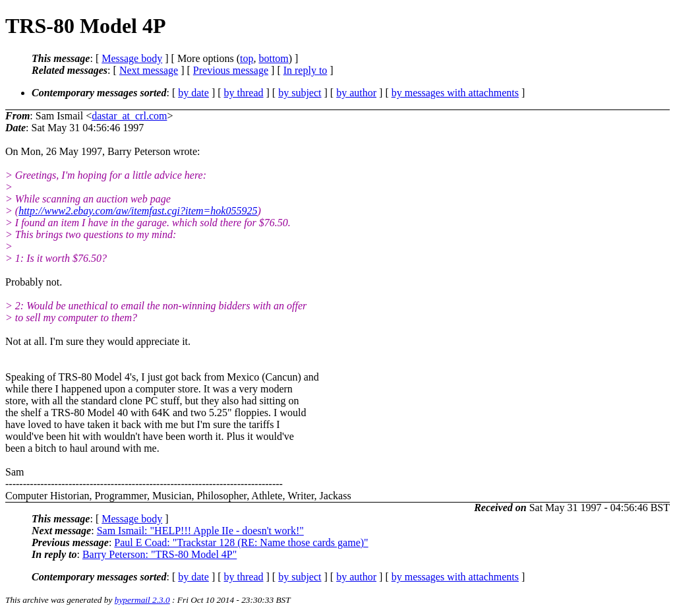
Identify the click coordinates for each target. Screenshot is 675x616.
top (247, 58)
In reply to (306, 70)
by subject (300, 93)
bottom (273, 58)
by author (356, 93)
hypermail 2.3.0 (142, 600)
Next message (149, 70)
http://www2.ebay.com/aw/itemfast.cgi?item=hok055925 (138, 211)
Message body (132, 58)
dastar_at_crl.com (129, 116)
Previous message (231, 70)
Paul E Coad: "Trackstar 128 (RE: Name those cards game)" (241, 542)
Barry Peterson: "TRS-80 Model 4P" (160, 554)
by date (193, 93)
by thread (244, 93)
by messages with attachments (455, 93)
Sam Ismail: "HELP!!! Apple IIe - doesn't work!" (200, 531)
